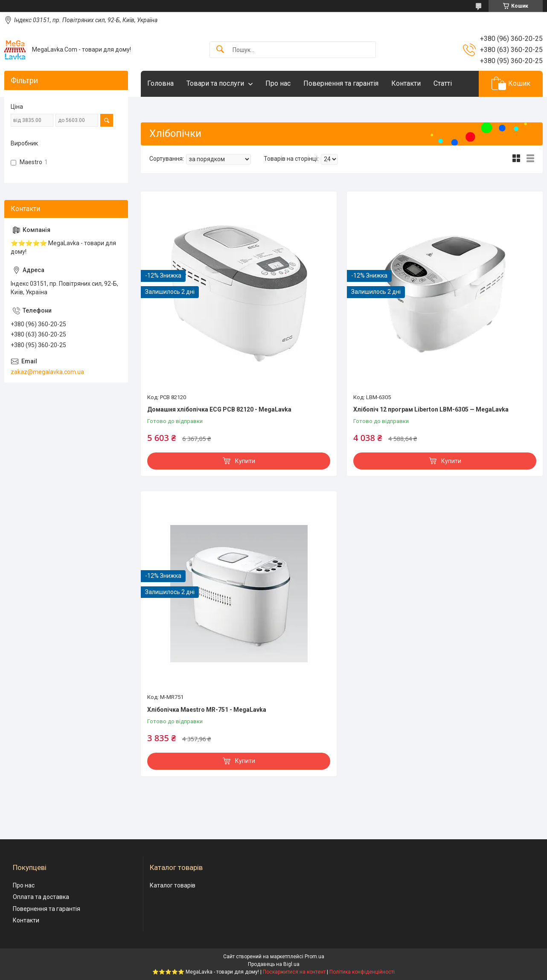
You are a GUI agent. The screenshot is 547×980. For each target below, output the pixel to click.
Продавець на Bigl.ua (274, 964)
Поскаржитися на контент (294, 972)
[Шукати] (220, 50)
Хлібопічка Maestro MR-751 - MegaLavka (207, 710)
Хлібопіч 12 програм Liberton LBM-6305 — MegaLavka (431, 409)
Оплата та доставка (41, 897)
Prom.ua (314, 957)
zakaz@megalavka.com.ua (47, 372)
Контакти (406, 83)
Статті (443, 83)
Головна (160, 83)
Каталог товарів (173, 885)
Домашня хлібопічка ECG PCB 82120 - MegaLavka (219, 409)
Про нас (278, 83)
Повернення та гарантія (341, 83)
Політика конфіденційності (362, 972)
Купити (245, 461)
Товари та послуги (215, 83)
